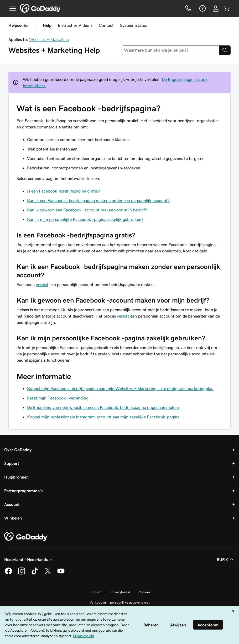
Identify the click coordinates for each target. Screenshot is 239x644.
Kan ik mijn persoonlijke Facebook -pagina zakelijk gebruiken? (85, 219)
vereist (42, 284)
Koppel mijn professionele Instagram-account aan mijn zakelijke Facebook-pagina (103, 417)
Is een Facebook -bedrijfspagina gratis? (63, 191)
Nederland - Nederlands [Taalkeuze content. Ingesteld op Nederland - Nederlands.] (29, 559)
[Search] (225, 50)
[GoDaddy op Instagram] (22, 574)
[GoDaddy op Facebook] (8, 574)
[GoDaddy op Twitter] (48, 574)
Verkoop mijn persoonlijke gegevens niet (120, 602)
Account (12, 504)
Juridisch (95, 592)
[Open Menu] (11, 8)
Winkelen (13, 518)
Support (12, 463)
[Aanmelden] (216, 8)
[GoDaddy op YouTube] (61, 574)
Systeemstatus (134, 25)
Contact (106, 25)
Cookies (144, 592)
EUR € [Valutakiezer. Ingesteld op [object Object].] (226, 559)
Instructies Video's (75, 25)
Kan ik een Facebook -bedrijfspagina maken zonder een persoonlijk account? (98, 200)
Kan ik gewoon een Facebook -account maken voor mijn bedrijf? (87, 210)
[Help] (202, 8)
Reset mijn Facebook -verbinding (58, 398)
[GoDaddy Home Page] (26, 537)
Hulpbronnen (16, 477)
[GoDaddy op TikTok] (35, 574)
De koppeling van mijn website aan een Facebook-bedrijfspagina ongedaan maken (103, 407)
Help (47, 25)
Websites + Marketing (49, 39)
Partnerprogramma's (23, 491)
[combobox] (170, 50)
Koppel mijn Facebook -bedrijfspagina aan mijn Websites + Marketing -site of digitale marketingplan (120, 388)
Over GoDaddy (18, 450)
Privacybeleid (120, 592)
